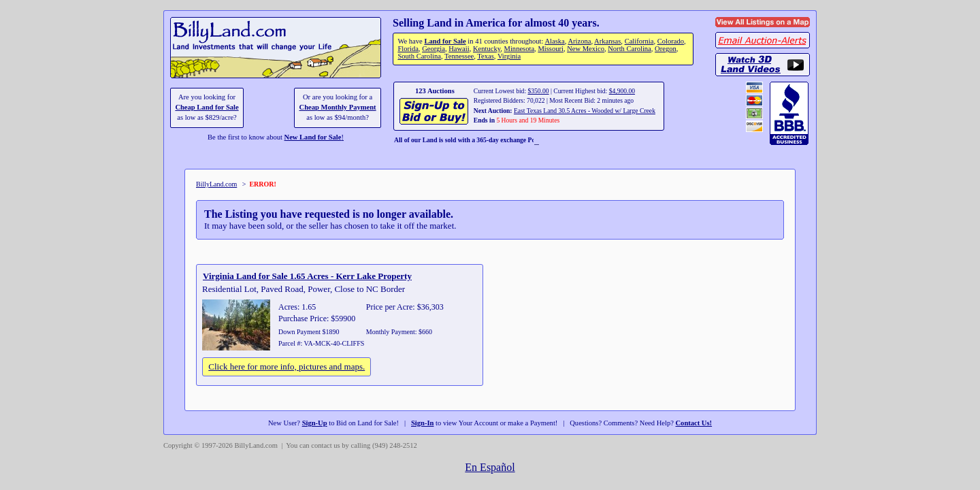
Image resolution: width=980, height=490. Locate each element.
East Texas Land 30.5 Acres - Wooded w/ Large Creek (585, 111)
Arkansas (607, 41)
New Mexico (586, 49)
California (639, 41)
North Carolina (630, 49)
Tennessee (459, 56)
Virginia (509, 56)
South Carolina (419, 56)
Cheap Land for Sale (207, 107)
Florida (408, 49)
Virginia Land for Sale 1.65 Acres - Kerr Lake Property (307, 276)
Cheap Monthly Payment (338, 107)
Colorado (671, 41)
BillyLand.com (216, 184)
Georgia (434, 49)
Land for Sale (445, 41)
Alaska (554, 41)
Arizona (579, 41)
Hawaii (459, 49)
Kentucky (487, 49)
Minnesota (520, 49)
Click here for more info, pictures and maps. (287, 366)
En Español (490, 467)
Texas (485, 56)
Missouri (551, 49)
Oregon (666, 49)
